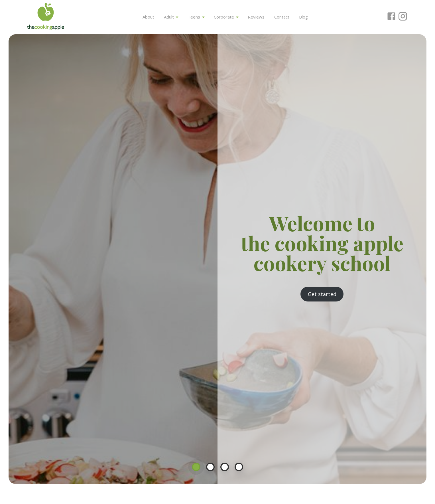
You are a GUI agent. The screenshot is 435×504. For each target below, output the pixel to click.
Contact (282, 17)
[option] (218, 259)
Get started (322, 294)
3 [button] (225, 467)
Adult (171, 17)
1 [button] (196, 467)
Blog (303, 17)
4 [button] (239, 467)
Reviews (256, 17)
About (148, 17)
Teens (196, 17)
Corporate (226, 17)
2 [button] (210, 467)
